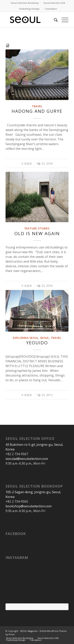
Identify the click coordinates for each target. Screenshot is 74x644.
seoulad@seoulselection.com (27, 459)
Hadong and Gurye (37, 111)
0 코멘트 (27, 163)
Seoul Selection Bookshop (25, 3)
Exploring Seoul (26, 338)
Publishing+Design (29, 9)
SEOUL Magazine (29, 631)
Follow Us (37, 607)
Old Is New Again (37, 233)
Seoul (45, 338)
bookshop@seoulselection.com (29, 506)
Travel (37, 106)
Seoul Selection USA (54, 3)
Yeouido (37, 343)
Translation (51, 9)
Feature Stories (37, 228)
